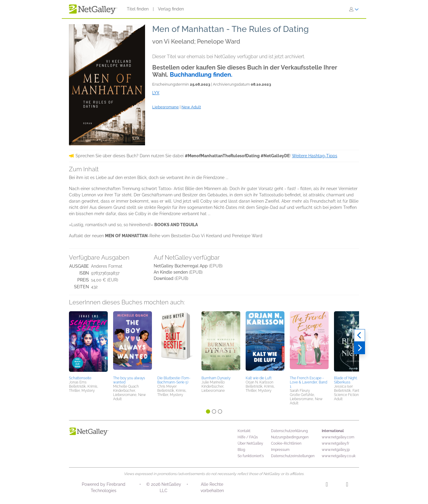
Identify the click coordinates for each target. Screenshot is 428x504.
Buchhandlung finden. (201, 75)
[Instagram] (327, 485)
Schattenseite (80, 378)
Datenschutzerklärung (289, 431)
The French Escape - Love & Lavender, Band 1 (308, 382)
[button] (88, 343)
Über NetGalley (250, 443)
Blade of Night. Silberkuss (346, 380)
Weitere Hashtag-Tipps (315, 156)
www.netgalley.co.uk (339, 456)
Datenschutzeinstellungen (293, 456)
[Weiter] (360, 348)
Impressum (280, 450)
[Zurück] (360, 335)
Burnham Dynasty (216, 378)
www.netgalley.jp (336, 450)
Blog (241, 450)
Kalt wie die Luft (259, 378)
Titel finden (138, 9)
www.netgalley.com (338, 437)
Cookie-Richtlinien (286, 443)
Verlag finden (171, 9)
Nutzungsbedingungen (290, 437)
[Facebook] (347, 485)
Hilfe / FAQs (248, 437)
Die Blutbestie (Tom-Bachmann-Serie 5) (174, 380)
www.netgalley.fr (335, 443)
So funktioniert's (251, 456)
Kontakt (244, 431)
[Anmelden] (354, 9)
